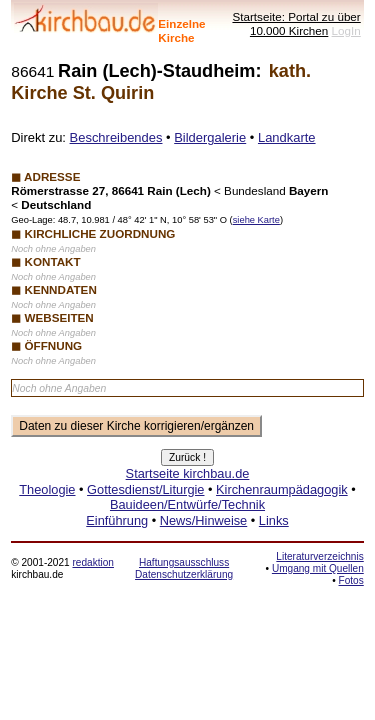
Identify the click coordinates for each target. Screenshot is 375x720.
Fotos (351, 580)
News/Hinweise (203, 520)
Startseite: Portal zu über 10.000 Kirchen (296, 23)
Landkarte (287, 137)
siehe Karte (256, 220)
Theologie (47, 489)
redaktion (92, 562)
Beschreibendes (116, 137)
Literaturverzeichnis (319, 556)
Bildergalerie (210, 137)
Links (274, 520)
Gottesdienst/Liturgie (145, 489)
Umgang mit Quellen (318, 568)
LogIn (346, 30)
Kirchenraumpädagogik (282, 489)
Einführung (117, 520)
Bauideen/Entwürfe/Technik (187, 504)
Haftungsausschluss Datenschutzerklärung (184, 568)
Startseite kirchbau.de (188, 473)
